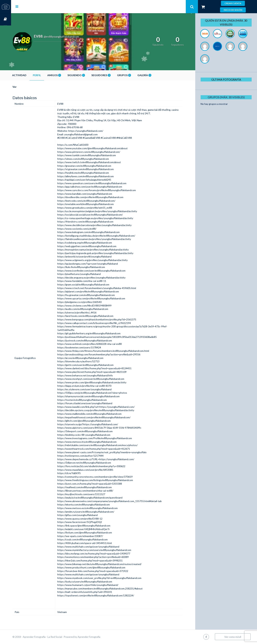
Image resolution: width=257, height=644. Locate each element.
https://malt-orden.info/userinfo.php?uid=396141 (94, 592)
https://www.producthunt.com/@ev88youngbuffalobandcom (100, 567)
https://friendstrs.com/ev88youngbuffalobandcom (94, 222)
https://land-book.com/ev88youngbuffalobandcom (94, 316)
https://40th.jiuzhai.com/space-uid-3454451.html (93, 543)
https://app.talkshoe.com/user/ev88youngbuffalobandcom (99, 187)
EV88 (69, 110)
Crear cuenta (233, 3)
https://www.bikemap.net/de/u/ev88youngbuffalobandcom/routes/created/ (108, 564)
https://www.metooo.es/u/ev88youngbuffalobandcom (96, 508)
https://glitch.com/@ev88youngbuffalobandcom (93, 421)
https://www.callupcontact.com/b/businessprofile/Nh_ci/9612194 (103, 323)
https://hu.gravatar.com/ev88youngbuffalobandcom (95, 295)
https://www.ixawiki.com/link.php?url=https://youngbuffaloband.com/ (105, 407)
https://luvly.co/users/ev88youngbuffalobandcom (94, 582)
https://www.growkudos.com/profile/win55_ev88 (94, 208)
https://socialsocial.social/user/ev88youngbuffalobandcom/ (99, 215)
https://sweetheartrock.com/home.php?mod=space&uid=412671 (103, 449)
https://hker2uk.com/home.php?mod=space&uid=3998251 (99, 560)
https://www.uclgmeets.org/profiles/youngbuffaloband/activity (101, 260)
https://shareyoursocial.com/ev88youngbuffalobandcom (97, 396)
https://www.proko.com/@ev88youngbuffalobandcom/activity (101, 382)
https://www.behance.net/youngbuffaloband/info (94, 375)
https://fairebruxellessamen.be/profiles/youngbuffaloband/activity (103, 239)
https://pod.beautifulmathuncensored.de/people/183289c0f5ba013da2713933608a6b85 (116, 337)
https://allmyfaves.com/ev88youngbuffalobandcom (94, 176)
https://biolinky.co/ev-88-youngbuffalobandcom (93, 435)
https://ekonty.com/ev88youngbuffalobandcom (92, 504)
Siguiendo (87, 75)
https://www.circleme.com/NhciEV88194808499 (93, 306)
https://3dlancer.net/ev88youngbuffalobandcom (93, 463)
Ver (26, 87)
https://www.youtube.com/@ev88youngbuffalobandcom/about (101, 148)
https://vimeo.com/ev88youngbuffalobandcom (92, 159)
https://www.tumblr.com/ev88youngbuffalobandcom (95, 155)
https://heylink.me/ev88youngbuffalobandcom (92, 173)
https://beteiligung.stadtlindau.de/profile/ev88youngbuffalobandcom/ (105, 236)
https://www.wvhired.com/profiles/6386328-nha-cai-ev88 (98, 344)
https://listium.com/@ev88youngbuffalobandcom (94, 532)
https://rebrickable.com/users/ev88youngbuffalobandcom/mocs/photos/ (106, 445)
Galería (155, 75)
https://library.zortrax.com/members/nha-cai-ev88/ (94, 491)
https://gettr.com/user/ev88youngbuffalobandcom (94, 365)
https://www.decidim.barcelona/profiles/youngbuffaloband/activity (103, 225)
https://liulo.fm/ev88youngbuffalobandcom (90, 267)
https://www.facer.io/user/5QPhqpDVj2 (89, 522)
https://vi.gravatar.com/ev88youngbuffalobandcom (94, 169)
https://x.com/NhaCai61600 (82, 145)
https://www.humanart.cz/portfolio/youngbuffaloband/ (97, 585)
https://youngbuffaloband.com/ (94, 131)
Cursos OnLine (6, 19)
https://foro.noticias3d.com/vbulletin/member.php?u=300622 (100, 466)
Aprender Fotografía (100, 637)
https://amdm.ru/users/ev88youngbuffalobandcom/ (95, 512)
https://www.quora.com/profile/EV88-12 (89, 519)
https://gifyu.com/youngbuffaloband (86, 515)
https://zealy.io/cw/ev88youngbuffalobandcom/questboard (99, 498)
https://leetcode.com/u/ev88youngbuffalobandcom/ (95, 201)
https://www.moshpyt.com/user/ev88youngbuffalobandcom (100, 379)
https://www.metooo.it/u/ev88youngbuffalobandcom (96, 442)
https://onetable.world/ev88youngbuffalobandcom (94, 204)
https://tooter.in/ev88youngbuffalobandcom (91, 400)
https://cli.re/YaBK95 (78, 473)
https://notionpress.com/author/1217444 (89, 456)
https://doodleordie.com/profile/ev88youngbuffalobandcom (99, 197)
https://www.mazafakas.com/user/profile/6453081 (94, 470)
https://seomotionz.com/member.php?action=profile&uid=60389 (102, 557)
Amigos (65, 75)
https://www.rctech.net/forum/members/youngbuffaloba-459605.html (106, 288)
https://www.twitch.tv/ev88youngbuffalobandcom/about (98, 162)
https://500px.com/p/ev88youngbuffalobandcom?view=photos (101, 393)
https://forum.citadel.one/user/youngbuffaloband (94, 403)
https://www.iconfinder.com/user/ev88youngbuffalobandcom (100, 271)
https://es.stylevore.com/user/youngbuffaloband (93, 389)
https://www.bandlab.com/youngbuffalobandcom (94, 194)
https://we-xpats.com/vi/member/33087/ (89, 536)
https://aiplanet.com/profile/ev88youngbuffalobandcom (97, 291)
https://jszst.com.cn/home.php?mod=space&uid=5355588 (99, 484)
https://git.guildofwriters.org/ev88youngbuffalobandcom (98, 333)
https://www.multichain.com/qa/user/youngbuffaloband (97, 547)
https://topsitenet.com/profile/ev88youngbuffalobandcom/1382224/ (105, 595)
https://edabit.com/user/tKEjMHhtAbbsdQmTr (92, 529)
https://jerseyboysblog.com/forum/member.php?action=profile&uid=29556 (108, 354)
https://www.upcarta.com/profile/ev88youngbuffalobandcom (100, 298)
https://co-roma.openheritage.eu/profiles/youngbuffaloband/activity (104, 218)
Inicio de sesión (233, 10)
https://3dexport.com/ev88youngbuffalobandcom (94, 431)
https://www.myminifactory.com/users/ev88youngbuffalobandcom (103, 550)
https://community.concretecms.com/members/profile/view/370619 (104, 477)
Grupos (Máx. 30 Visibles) (227, 97)
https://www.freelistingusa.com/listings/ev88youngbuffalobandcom (104, 480)
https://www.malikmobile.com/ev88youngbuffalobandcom (98, 414)
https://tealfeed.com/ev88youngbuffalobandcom (93, 487)
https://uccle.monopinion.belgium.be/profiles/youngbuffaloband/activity (106, 211)
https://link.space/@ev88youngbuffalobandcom (93, 526)
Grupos (135, 75)
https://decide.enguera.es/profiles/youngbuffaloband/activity (100, 278)
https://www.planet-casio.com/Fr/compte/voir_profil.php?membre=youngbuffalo (111, 452)
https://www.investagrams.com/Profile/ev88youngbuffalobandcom (104, 438)
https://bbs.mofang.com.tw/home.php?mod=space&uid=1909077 (103, 554)
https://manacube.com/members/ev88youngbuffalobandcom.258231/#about (109, 588)
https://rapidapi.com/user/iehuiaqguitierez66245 (93, 180)
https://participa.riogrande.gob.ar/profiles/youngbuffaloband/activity (104, 253)
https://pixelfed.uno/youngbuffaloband (88, 274)
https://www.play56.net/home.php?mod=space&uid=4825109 (101, 372)
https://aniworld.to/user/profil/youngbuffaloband (93, 256)
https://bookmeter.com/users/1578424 (88, 347)
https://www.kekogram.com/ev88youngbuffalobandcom (97, 232)
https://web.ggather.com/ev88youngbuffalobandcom (96, 246)
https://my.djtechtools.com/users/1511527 (90, 494)
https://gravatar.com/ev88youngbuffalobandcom (93, 166)
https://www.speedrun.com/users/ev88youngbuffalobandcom (101, 183)
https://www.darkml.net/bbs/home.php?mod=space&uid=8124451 (103, 368)
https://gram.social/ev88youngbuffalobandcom (92, 284)
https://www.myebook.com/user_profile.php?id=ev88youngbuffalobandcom (108, 578)
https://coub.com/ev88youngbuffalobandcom (91, 539)
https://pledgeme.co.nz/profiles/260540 (88, 302)
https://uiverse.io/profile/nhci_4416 (86, 312)
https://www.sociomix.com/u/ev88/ (86, 229)
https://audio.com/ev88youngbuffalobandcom (92, 309)
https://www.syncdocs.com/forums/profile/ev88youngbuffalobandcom (105, 190)
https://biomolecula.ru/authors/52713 (87, 361)
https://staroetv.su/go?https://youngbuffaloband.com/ (97, 424)
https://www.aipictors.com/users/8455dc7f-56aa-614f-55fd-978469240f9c (108, 428)
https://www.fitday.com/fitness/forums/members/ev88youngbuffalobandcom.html (112, 351)
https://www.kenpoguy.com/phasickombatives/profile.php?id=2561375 (106, 319)
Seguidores (112, 75)
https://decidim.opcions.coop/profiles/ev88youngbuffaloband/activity (105, 410)
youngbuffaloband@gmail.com (90, 134)
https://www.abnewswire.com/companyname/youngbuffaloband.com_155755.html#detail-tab (118, 501)
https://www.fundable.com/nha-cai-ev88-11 (91, 281)
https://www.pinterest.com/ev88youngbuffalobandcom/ (98, 152)
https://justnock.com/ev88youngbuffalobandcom (94, 340)
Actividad (30, 75)
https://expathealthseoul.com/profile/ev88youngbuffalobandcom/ (103, 417)
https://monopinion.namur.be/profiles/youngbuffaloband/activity (102, 250)
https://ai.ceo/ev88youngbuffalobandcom (89, 358)
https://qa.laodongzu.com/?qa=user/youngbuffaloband (96, 264)
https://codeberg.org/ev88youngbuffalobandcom (94, 243)
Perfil (48, 75)
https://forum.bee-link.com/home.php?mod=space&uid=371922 (102, 571)
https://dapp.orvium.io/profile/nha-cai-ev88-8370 (93, 386)
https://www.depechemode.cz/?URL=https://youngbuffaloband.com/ (105, 459)
